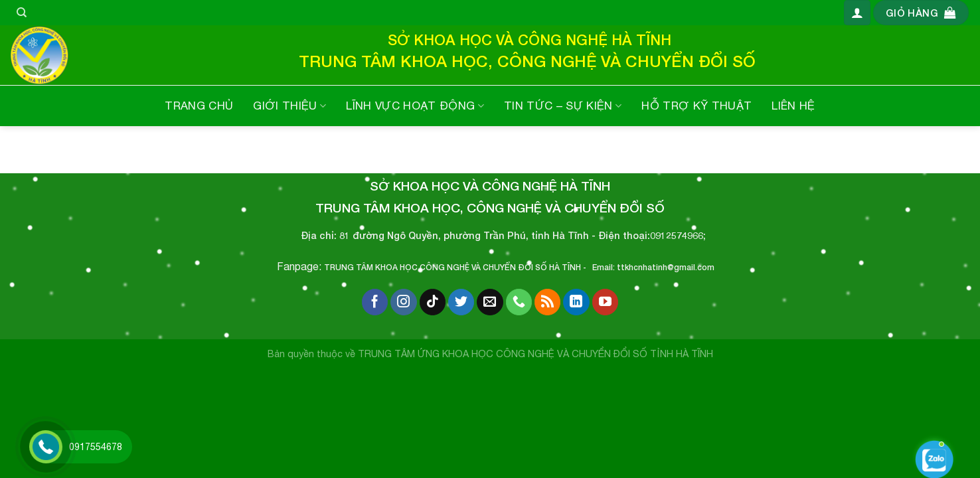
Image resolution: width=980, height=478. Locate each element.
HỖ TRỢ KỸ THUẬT (696, 106)
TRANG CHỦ (199, 106)
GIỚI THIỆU (289, 106)
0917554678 (96, 447)
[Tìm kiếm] (22, 13)
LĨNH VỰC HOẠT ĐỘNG (415, 106)
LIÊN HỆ (793, 106)
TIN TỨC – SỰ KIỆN (563, 106)
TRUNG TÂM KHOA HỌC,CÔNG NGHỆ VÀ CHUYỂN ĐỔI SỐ (436, 267)
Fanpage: (300, 266)
